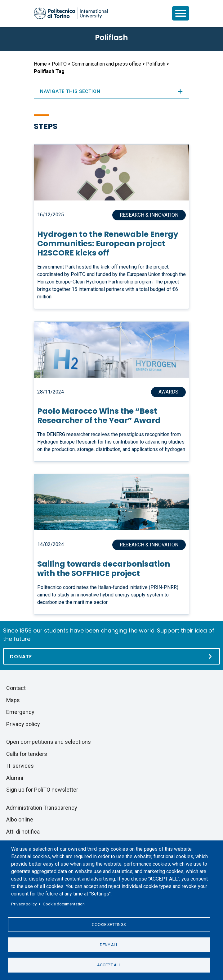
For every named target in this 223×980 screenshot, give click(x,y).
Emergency (20, 712)
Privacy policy (24, 904)
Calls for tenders (27, 754)
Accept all (109, 965)
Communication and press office (106, 64)
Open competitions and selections (49, 742)
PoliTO (59, 64)
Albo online (20, 819)
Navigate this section (112, 91)
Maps (13, 700)
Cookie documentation (64, 904)
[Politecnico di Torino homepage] (71, 13)
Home (40, 64)
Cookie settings (109, 924)
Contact (16, 688)
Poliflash (111, 37)
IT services (20, 766)
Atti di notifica (23, 832)
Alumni (15, 778)
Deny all (109, 945)
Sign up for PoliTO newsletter (42, 790)
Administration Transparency (42, 808)
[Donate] (111, 656)
